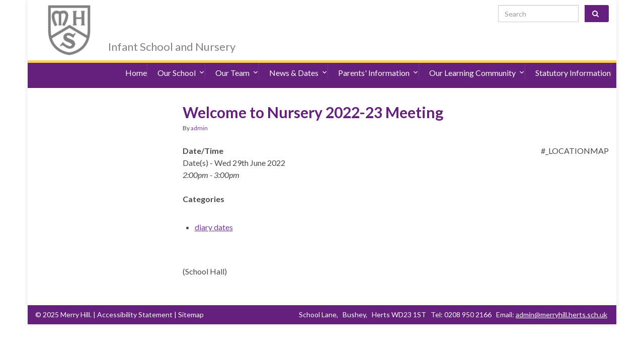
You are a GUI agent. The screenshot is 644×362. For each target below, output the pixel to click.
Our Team (237, 60)
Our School (181, 60)
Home (136, 60)
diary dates (214, 209)
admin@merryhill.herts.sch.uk (561, 297)
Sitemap (191, 297)
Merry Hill (149, 16)
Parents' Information (378, 60)
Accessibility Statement (135, 297)
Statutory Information (573, 60)
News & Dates (298, 60)
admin (199, 110)
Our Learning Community (477, 60)
